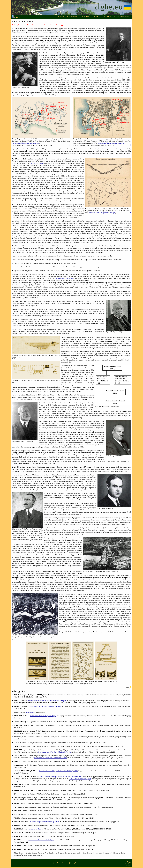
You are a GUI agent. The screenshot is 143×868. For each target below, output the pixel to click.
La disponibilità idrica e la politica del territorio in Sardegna (47, 701)
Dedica (56, 863)
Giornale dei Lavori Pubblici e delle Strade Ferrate (54, 752)
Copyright (73, 863)
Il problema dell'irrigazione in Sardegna (41, 840)
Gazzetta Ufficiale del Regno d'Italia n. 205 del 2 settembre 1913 (60, 777)
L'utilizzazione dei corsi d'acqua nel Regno (43, 716)
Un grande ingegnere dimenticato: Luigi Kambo (44, 822)
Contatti (64, 863)
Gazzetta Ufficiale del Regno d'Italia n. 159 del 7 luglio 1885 (58, 771)
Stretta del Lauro (37, 163)
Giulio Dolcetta (31, 712)
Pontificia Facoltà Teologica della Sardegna (26, 143)
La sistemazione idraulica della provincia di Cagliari (45, 706)
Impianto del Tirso (35, 829)
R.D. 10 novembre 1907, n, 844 (80, 779)
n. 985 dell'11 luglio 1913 (65, 278)
